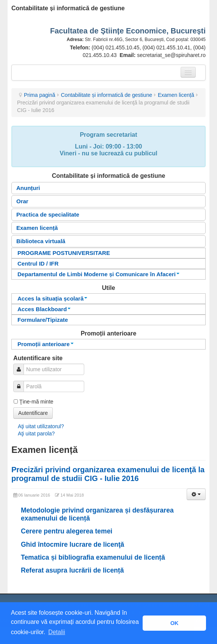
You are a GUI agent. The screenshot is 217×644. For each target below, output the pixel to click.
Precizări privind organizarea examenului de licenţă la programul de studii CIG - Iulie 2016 (108, 474)
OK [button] (175, 623)
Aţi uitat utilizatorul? (41, 426)
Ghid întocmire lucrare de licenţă (72, 544)
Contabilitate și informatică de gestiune (107, 95)
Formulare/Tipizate (43, 320)
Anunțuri (28, 188)
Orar (22, 201)
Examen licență (176, 95)
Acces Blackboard (44, 309)
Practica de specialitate (48, 214)
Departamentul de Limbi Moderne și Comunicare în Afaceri (98, 274)
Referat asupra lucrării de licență (72, 570)
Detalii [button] (57, 632)
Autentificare (33, 413)
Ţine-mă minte (36, 402)
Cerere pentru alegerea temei (67, 531)
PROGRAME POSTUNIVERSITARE (64, 253)
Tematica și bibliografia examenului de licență (93, 557)
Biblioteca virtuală (41, 241)
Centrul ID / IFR (38, 263)
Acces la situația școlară (52, 298)
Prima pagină (40, 95)
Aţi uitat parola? (36, 434)
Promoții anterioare (46, 344)
